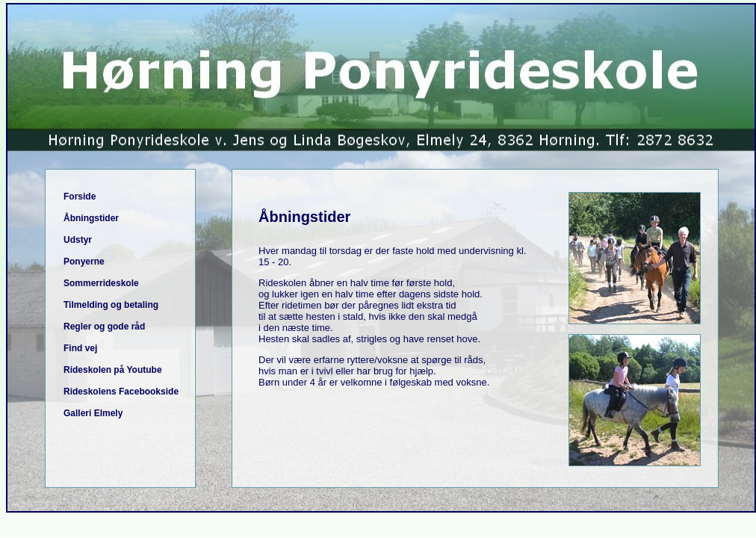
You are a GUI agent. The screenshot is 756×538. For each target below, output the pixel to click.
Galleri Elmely (93, 413)
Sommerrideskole (101, 283)
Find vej (80, 348)
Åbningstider (91, 218)
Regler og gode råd (104, 327)
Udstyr (78, 240)
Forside (80, 197)
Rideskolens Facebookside (121, 392)
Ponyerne (84, 262)
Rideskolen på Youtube (113, 370)
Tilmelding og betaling (111, 305)
